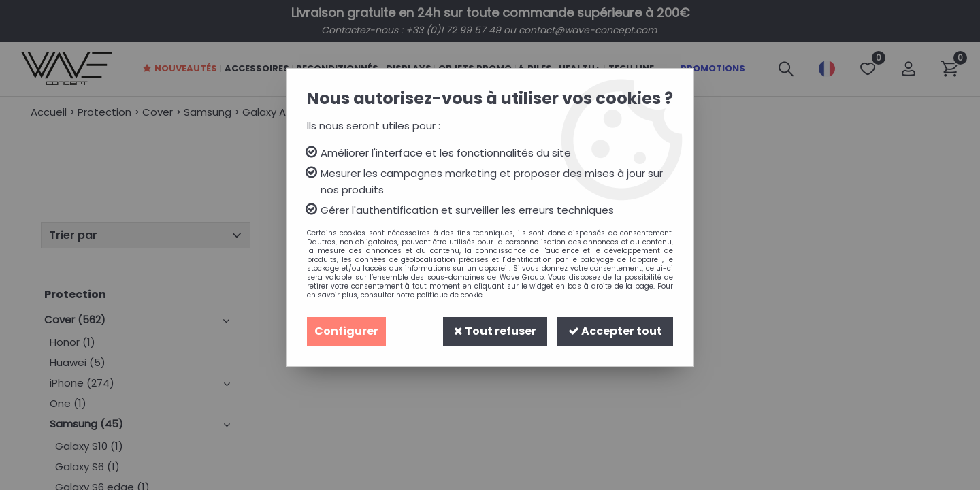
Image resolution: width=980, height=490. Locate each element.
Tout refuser (495, 331)
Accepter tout (615, 331)
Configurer (346, 331)
